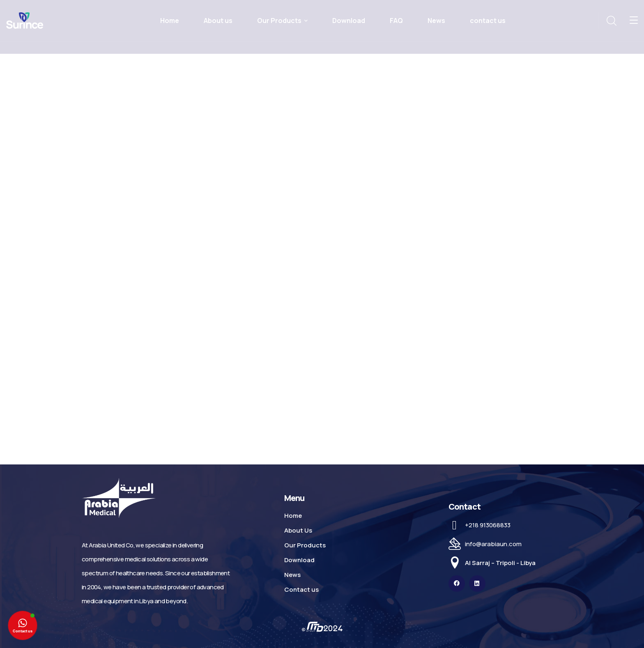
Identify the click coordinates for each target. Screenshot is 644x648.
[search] (611, 21)
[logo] (25, 20)
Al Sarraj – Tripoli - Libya (500, 563)
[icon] (457, 584)
